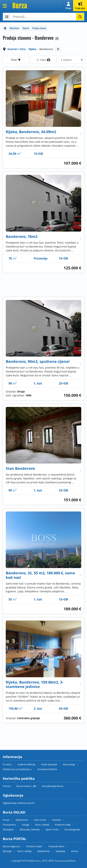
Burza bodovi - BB (26, 786)
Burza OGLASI (14, 812)
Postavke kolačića (47, 769)
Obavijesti (8, 829)
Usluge (25, 825)
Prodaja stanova (39, 28)
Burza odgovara (12, 846)
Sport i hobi (52, 829)
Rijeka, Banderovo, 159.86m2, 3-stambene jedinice (35, 684)
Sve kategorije (72, 829)
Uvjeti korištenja (26, 764)
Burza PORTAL (14, 839)
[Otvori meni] (5, 6)
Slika (45, 60)
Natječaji (60, 851)
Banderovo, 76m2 (22, 236)
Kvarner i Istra (17, 49)
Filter (16, 60)
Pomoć (7, 786)
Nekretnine (14, 28)
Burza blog (69, 764)
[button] (68, 6)
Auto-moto (40, 820)
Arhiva (75, 851)
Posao (6, 820)
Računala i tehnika (30, 829)
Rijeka (32, 49)
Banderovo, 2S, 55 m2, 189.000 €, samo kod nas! (40, 575)
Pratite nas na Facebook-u (17, 769)
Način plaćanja (49, 764)
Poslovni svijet (63, 825)
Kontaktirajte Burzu (53, 786)
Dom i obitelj (42, 825)
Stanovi (26, 28)
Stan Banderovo (20, 468)
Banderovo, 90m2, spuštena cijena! (38, 361)
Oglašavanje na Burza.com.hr (19, 803)
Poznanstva (9, 825)
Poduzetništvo (56, 846)
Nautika (56, 820)
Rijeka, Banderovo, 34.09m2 (31, 132)
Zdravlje (7, 851)
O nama (7, 764)
